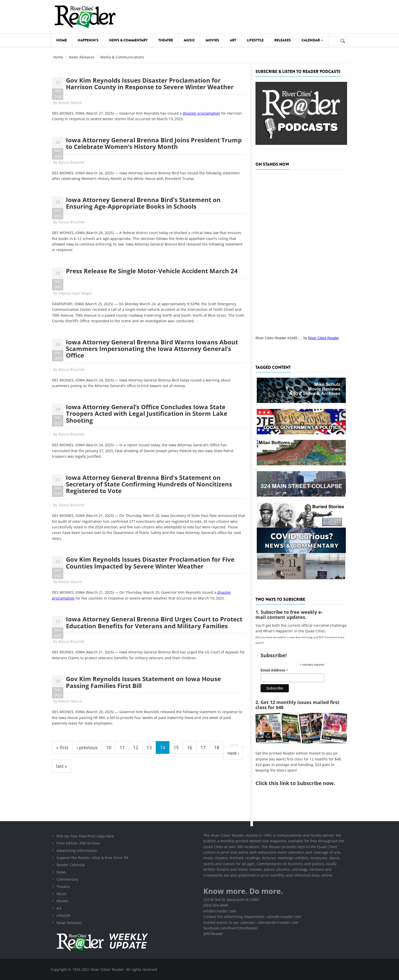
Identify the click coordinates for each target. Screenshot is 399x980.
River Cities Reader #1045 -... (279, 338)
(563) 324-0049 (216, 905)
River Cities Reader (324, 338)
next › (233, 753)
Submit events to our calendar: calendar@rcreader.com (251, 922)
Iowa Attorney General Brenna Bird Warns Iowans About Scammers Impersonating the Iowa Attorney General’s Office (152, 349)
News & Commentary (128, 40)
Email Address (274, 670)
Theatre (166, 40)
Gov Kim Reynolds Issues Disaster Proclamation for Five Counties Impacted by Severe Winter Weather (150, 563)
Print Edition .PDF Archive (78, 843)
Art (233, 40)
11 (122, 747)
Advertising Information (77, 851)
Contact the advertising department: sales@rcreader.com (252, 917)
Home (62, 40)
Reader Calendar (71, 865)
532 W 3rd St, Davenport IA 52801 (232, 900)
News (61, 872)
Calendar (312, 40)
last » (62, 766)
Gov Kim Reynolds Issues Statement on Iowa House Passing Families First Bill (143, 682)
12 (136, 747)
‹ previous (87, 747)
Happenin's (88, 40)
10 (109, 747)
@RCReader (213, 934)
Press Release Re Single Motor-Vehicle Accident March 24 (152, 271)
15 (176, 747)
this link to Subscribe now (301, 783)
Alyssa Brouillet (71, 162)
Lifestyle (255, 40)
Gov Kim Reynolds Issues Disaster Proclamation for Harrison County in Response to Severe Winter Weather (150, 83)
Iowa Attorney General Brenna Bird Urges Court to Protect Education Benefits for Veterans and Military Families (154, 622)
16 (190, 747)
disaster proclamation (201, 113)
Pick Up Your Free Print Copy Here (85, 836)
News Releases (82, 57)
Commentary (67, 879)
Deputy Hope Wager (75, 293)
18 (217, 747)
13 (149, 747)
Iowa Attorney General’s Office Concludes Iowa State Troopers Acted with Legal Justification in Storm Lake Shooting (147, 414)
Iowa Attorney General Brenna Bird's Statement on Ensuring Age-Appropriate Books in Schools (143, 203)
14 (163, 747)
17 (203, 747)
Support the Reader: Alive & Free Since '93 (92, 858)
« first (62, 747)
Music (189, 40)
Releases (283, 40)
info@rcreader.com (220, 911)
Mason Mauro (70, 103)
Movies (212, 40)
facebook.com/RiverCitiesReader (231, 928)
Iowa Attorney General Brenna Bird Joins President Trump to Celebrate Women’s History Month (154, 143)
